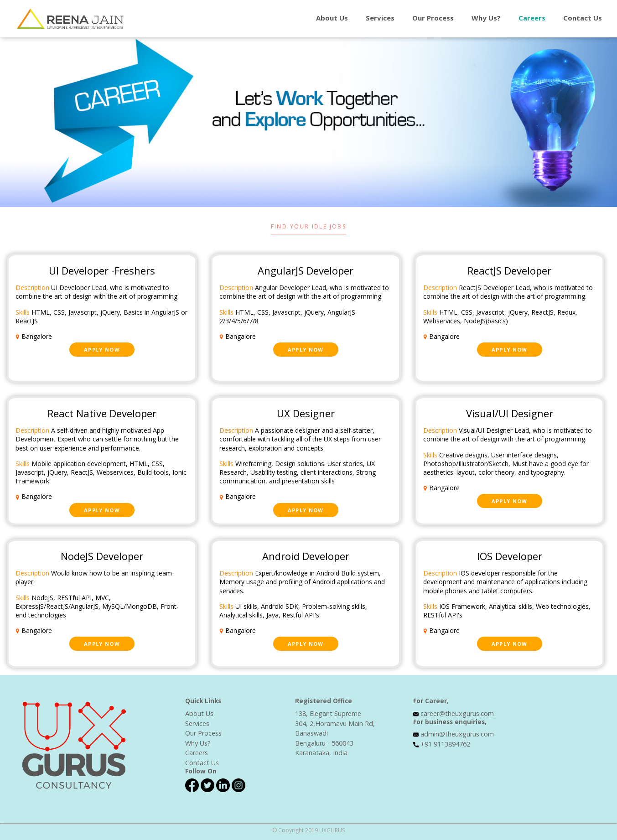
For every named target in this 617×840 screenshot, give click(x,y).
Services (380, 18)
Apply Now (102, 350)
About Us (332, 18)
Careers (532, 18)
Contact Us (202, 763)
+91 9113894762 (445, 744)
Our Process (433, 18)
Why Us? (486, 18)
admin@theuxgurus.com (457, 734)
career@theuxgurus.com (457, 713)
